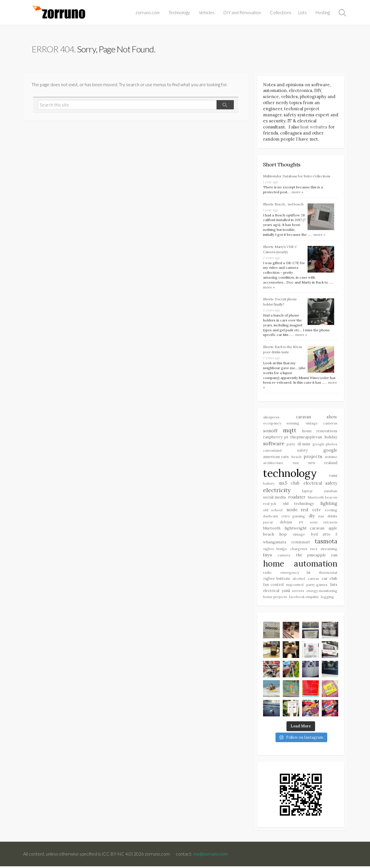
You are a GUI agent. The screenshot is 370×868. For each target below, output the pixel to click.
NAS (321, 517)
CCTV (317, 511)
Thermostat (328, 574)
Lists (303, 12)
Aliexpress (271, 418)
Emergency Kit (295, 574)
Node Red (297, 511)
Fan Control (273, 586)
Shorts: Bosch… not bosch (283, 205)
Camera (284, 557)
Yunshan (331, 492)
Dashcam (271, 517)
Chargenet (299, 550)
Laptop (307, 492)
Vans (333, 476)
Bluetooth (272, 530)
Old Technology (298, 505)
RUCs (314, 550)
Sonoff (270, 431)
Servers (298, 592)
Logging (327, 599)
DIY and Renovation (242, 12)
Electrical (271, 592)
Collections (281, 12)
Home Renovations (320, 432)
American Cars (276, 458)
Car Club (330, 580)
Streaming (329, 550)
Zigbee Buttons (276, 580)
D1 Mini (304, 445)
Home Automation (300, 565)
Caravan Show (317, 418)
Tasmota (326, 543)
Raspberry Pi (275, 438)
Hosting (323, 12)
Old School (273, 511)
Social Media (274, 499)
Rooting (331, 511)
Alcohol (299, 580)
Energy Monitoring (322, 592)
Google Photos (325, 445)
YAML (286, 592)
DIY (312, 517)
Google (330, 451)
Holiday (331, 438)
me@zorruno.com (211, 856)
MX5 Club (289, 485)
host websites (314, 127)
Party (291, 445)
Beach (296, 458)
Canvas (313, 580)
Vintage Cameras (321, 424)
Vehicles (207, 12)
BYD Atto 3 (324, 536)
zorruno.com (148, 12)
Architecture (273, 464)
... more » (296, 193)
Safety (303, 451)
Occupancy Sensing (281, 424)
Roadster (297, 499)
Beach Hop (275, 536)
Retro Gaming (293, 517)
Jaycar (268, 524)
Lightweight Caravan (304, 529)
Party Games (317, 586)
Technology (179, 12)
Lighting (329, 504)
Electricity (277, 491)
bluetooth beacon (323, 499)
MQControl (295, 586)
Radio (267, 574)
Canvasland (272, 452)
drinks (332, 517)
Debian (286, 523)
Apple (333, 529)
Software (274, 445)
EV (301, 523)
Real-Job (270, 505)
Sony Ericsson (324, 524)
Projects (313, 457)
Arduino (331, 458)
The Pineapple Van (317, 556)
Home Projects (275, 599)
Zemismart (301, 543)
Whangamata (275, 544)
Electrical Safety (320, 485)
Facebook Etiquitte (304, 599)
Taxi (296, 464)
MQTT (290, 431)
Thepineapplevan (306, 438)
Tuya (267, 556)
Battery (269, 485)
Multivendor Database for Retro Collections (297, 177)
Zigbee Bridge (275, 550)
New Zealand (323, 464)
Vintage (299, 536)
